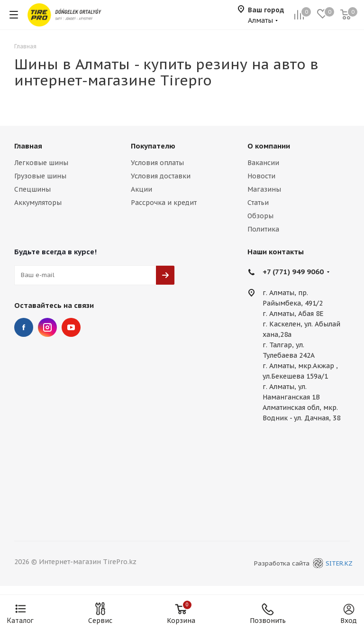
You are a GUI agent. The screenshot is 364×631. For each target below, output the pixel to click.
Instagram (47, 327)
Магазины (264, 189)
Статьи (258, 203)
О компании (269, 146)
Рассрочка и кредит (164, 203)
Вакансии (263, 163)
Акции (141, 189)
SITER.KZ (331, 563)
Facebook (24, 327)
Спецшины (32, 189)
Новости (261, 176)
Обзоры (260, 216)
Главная (28, 146)
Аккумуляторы (38, 203)
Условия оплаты (157, 163)
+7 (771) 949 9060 (293, 272)
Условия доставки (161, 176)
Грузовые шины (40, 176)
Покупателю (153, 146)
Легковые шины (41, 163)
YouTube (71, 327)
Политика (263, 229)
